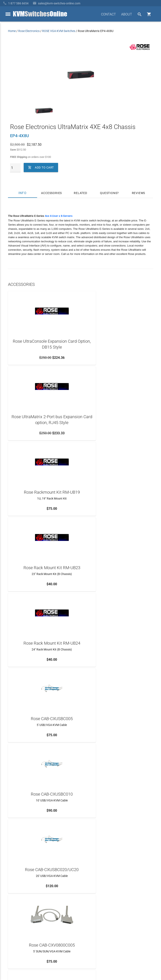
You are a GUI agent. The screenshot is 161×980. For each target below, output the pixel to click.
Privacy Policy (144, 960)
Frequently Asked (19, 904)
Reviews (139, 193)
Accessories (51, 193)
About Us (14, 896)
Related (80, 193)
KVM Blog (14, 926)
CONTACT (108, 14)
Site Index (126, 960)
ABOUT (127, 14)
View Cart (14, 934)
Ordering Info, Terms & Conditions (30, 911)
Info (23, 193)
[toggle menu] (8, 14)
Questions (109, 193)
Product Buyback (19, 919)
